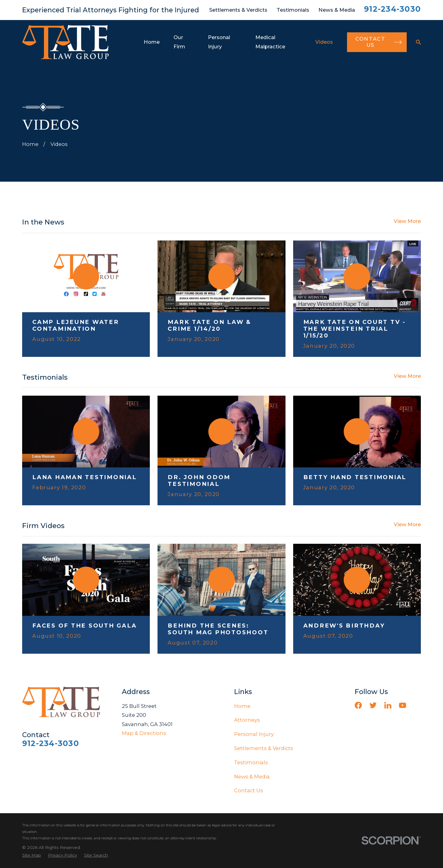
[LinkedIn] (388, 705)
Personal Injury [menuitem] (219, 42)
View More (407, 221)
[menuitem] (32, 855)
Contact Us (249, 790)
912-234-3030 (392, 9)
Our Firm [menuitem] (179, 42)
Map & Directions (144, 733)
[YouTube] (403, 705)
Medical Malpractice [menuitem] (270, 42)
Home (242, 706)
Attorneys (247, 720)
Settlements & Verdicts (238, 10)
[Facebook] (358, 705)
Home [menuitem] (152, 42)
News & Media (337, 10)
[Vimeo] (417, 705)
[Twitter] (373, 705)
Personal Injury (254, 734)
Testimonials (293, 10)
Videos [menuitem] (324, 42)
